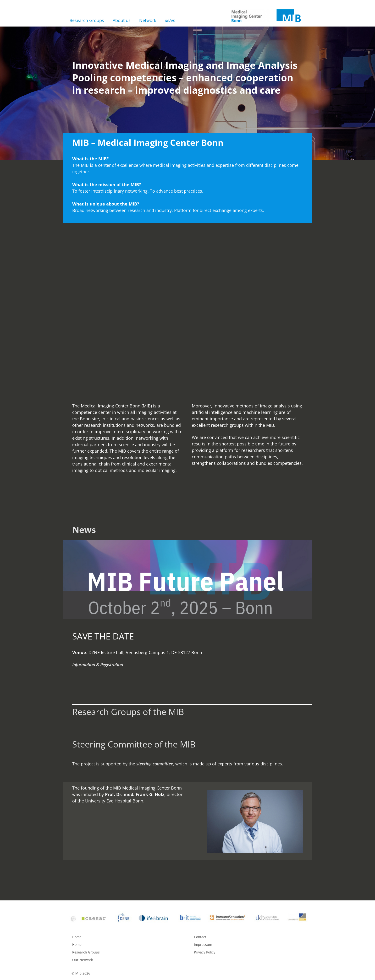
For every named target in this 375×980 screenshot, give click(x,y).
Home (77, 937)
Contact (200, 937)
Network (148, 20)
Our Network (83, 960)
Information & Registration (98, 665)
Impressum (203, 945)
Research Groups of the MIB (128, 712)
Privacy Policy (205, 952)
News (84, 530)
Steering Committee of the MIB (134, 744)
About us (122, 20)
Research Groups (87, 20)
